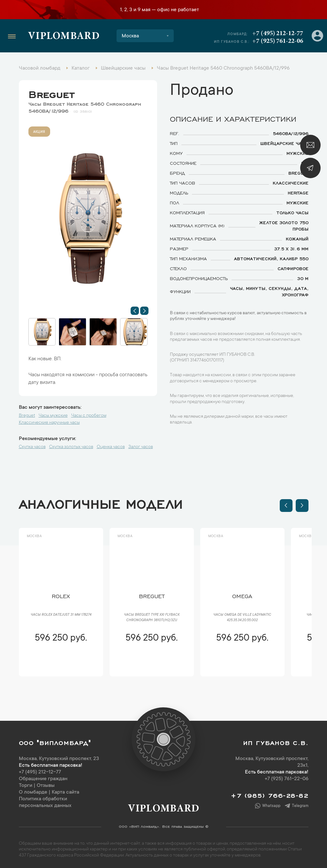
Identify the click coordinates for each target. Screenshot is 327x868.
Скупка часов (32, 447)
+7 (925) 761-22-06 (278, 41)
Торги (26, 786)
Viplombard (64, 37)
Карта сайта (65, 792)
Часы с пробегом (89, 416)
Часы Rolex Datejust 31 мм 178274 (61, 615)
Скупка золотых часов (71, 447)
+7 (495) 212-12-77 (278, 34)
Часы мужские (53, 416)
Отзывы (46, 786)
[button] (135, 311)
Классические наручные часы (49, 423)
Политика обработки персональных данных (45, 802)
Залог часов (141, 447)
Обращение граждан (43, 779)
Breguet (52, 93)
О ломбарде (33, 792)
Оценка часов (111, 447)
